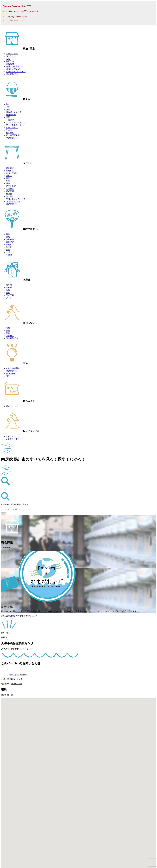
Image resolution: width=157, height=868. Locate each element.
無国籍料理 (11, 115)
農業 (8, 235)
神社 (8, 182)
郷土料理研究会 (13, 136)
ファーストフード (14, 126)
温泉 (8, 184)
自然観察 (10, 240)
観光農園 (10, 192)
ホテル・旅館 (12, 54)
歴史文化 (10, 171)
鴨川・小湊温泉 (13, 67)
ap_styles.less (11, 11)
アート (9, 299)
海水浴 (9, 176)
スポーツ (10, 253)
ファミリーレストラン (16, 123)
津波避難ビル (12, 75)
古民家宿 (10, 65)
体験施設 (10, 189)
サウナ (9, 194)
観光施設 (10, 169)
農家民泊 (10, 62)
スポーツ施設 (12, 174)
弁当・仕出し (12, 128)
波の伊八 (10, 197)
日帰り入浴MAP (13, 70)
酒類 (8, 291)
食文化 (9, 248)
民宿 (8, 59)
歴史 (8, 331)
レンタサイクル (13, 202)
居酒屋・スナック (14, 113)
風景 (8, 179)
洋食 (8, 108)
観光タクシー (12, 407)
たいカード (11, 374)
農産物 (9, 288)
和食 (8, 105)
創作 (8, 250)
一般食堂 (10, 121)
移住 (8, 377)
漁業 (8, 238)
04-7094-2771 (16, 684)
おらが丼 (10, 133)
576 (4, 21)
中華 (8, 110)
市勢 (8, 329)
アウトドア (11, 187)
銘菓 (8, 293)
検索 (4, 515)
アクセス (10, 336)
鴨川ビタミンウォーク (16, 72)
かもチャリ (11, 437)
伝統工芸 (10, 296)
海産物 (9, 286)
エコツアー (11, 243)
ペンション (11, 57)
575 (4, 17)
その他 (9, 131)
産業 (8, 334)
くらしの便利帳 (13, 369)
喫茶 (8, 118)
